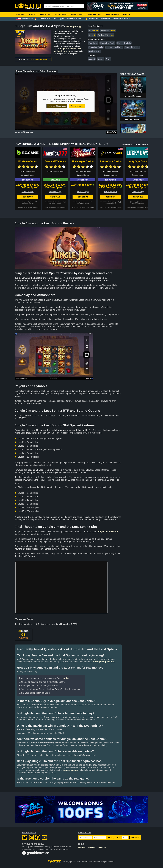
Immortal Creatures (133, 120)
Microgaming (74, 27)
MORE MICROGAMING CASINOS (135, 144)
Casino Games (61, 15)
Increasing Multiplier (114, 47)
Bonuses (20, 15)
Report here (29, 132)
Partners (82, 847)
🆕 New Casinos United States (71, 19)
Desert (100, 59)
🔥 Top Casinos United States (45, 19)
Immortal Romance (133, 96)
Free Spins (93, 43)
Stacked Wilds (94, 51)
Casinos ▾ (32, 15)
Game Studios (77, 15)
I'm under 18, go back (57, 106)
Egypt (108, 59)
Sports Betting (94, 15)
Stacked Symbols (132, 47)
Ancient (92, 59)
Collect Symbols (124, 43)
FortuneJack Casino (110, 161)
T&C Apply (24, 202)
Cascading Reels (107, 43)
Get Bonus (28, 197)
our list (65, 678)
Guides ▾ (126, 15)
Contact (92, 847)
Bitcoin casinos (71, 770)
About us (102, 847)
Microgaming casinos (104, 662)
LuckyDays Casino (138, 161)
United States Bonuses (122, 19)
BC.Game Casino (28, 161)
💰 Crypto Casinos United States (98, 19)
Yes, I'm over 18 (77, 106)
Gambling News (112, 15)
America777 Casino (55, 161)
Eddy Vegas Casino (83, 161)
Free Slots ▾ (46, 15)
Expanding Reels (96, 47)
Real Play (112, 132)
